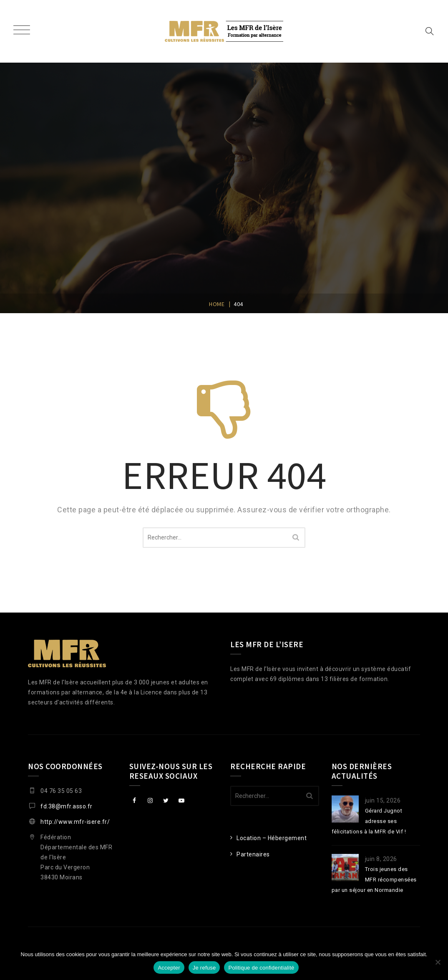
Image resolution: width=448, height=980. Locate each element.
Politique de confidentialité (261, 968)
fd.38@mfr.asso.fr (67, 806)
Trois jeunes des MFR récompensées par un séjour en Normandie (374, 880)
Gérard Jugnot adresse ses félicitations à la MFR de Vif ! (369, 821)
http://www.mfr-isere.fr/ (75, 822)
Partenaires (253, 854)
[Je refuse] (438, 962)
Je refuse (204, 968)
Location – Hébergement (272, 838)
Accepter (169, 968)
